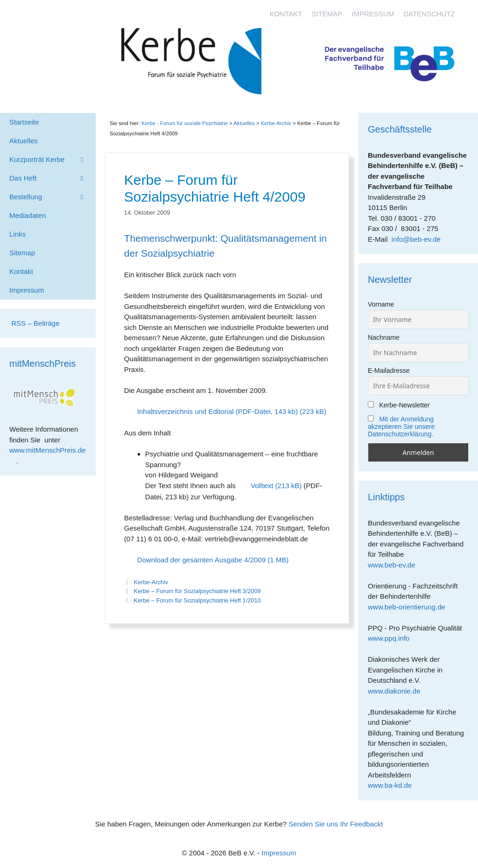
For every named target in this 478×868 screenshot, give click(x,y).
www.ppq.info (392, 638)
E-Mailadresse (389, 371)
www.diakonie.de (397, 691)
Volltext (262, 486)
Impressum (373, 14)
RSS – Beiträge (35, 323)
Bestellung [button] (53, 197)
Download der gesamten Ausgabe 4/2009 (201, 560)
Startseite (24, 122)
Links (18, 234)
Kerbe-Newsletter (399, 405)
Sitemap (327, 14)
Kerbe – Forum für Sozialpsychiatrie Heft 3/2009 (197, 591)
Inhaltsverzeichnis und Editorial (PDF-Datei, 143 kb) (218, 411)
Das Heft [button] (53, 178)
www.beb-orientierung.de (410, 607)
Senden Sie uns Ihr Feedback (335, 824)
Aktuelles (244, 123)
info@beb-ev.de (416, 239)
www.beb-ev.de (395, 565)
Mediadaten (28, 215)
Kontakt (286, 14)
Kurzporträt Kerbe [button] (53, 160)
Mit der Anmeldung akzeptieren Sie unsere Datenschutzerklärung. (401, 427)
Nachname (384, 337)
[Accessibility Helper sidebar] (467, 11)
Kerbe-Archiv (151, 582)
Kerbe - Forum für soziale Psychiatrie (185, 123)
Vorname (381, 304)
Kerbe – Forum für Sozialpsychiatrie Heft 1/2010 (197, 600)
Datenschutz (429, 14)
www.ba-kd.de (393, 785)
